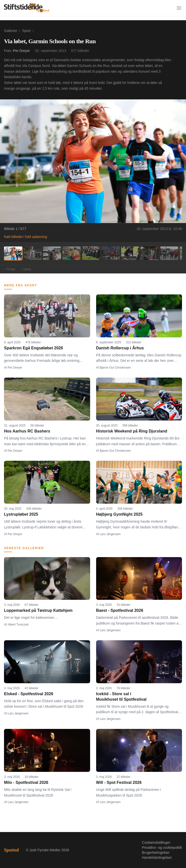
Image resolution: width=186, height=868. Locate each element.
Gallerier (11, 31)
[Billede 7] (130, 253)
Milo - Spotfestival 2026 (26, 782)
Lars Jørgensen (110, 534)
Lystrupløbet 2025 (21, 514)
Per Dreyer (22, 51)
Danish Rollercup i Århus (120, 348)
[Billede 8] (150, 253)
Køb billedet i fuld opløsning (26, 237)
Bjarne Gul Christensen (115, 368)
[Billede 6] (111, 253)
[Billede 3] (52, 253)
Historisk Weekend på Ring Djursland (132, 431)
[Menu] (179, 8)
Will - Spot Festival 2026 (119, 782)
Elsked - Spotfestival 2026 (29, 694)
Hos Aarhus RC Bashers (27, 431)
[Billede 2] (33, 253)
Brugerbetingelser (156, 853)
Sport (26, 31)
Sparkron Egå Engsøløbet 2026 (34, 348)
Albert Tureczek (18, 625)
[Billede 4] (72, 253)
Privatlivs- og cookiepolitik (162, 848)
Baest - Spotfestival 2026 (120, 610)
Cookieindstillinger (156, 843)
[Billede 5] (91, 253)
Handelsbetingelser (157, 858)
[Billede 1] (13, 253)
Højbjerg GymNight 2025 (119, 514)
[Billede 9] (169, 253)
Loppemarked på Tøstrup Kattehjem (38, 610)
